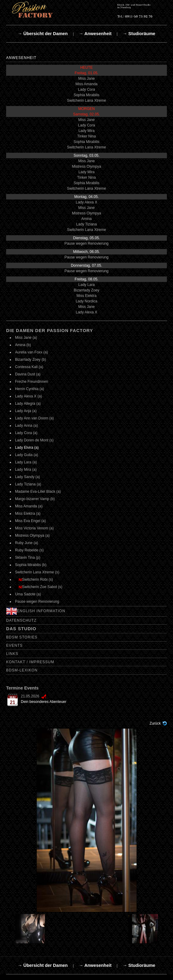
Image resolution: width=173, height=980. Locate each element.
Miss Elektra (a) (28, 514)
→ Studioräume (139, 34)
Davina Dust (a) (28, 374)
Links (12, 654)
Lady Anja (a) (26, 411)
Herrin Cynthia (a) (30, 389)
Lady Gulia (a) (26, 455)
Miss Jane (86, 79)
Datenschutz (21, 620)
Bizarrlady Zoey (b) (30, 360)
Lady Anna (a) (26, 426)
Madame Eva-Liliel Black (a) (38, 492)
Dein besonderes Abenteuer (44, 702)
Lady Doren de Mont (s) (34, 440)
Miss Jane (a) (26, 338)
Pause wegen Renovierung (86, 243)
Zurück (155, 723)
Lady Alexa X (86, 202)
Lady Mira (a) (26, 470)
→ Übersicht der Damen (43, 34)
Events (14, 645)
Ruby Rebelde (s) (29, 550)
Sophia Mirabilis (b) (31, 565)
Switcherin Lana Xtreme (86, 101)
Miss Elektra (86, 296)
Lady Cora (86, 90)
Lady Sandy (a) (27, 477)
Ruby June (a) (26, 543)
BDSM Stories (22, 637)
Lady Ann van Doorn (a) (34, 418)
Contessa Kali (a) (29, 367)
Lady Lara (86, 285)
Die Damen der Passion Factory (50, 331)
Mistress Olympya (86, 166)
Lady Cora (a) (26, 433)
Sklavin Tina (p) (28, 558)
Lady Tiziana (86, 224)
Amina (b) (23, 345)
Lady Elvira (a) (27, 448)
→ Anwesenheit (95, 34)
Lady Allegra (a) (28, 404)
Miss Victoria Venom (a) (34, 528)
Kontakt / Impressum (30, 662)
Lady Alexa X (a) (28, 396)
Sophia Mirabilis (86, 95)
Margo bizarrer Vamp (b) (35, 499)
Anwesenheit (21, 58)
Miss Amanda (86, 84)
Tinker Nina (86, 136)
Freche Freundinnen (32, 382)
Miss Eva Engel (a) (30, 521)
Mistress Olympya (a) (32, 536)
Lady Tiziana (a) (28, 484)
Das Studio (21, 629)
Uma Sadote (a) (28, 594)
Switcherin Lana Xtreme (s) (37, 572)
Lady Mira (86, 131)
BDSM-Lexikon (22, 670)
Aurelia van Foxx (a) (31, 352)
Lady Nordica (86, 301)
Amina (86, 219)
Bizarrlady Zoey (86, 290)
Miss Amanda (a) (29, 506)
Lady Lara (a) (26, 462)
